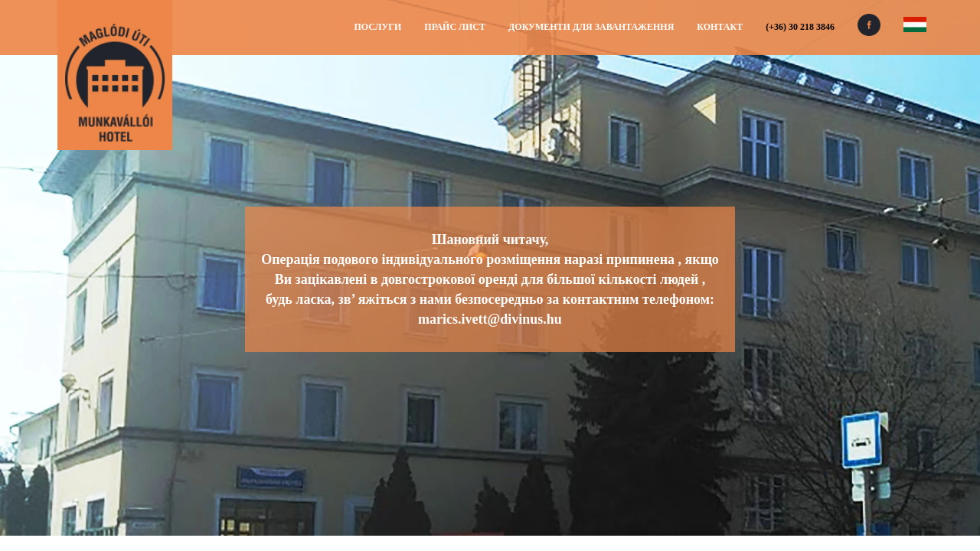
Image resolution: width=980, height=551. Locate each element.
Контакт (720, 27)
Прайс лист (455, 27)
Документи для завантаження (591, 27)
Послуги (377, 27)
